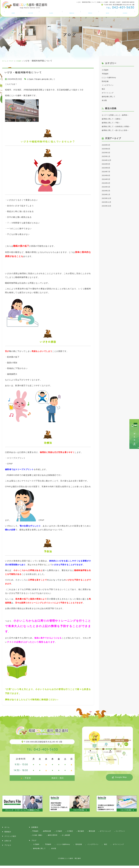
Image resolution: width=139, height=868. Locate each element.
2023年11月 (107, 213)
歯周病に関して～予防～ (113, 126)
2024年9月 (107, 175)
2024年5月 (107, 191)
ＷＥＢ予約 (135, 437)
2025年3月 (107, 164)
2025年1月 (107, 168)
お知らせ (91, 13)
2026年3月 (107, 156)
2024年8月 (107, 179)
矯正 (104, 89)
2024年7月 (107, 183)
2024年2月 (107, 202)
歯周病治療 (49, 831)
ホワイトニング (109, 93)
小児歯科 (31, 79)
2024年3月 (107, 198)
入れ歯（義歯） (54, 836)
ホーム (13, 13)
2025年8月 (107, 160)
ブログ (108, 13)
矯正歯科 (86, 831)
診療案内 (72, 13)
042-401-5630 (42, 749)
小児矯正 (74, 831)
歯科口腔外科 (71, 836)
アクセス (125, 13)
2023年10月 (107, 217)
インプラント (38, 836)
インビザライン (109, 85)
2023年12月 (107, 210)
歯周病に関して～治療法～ (114, 123)
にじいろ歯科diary (110, 77)
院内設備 (106, 81)
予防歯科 (40, 79)
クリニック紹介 (51, 13)
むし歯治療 (85, 836)
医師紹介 (30, 13)
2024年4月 (107, 194)
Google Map (121, 777)
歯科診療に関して (53, 79)
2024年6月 (107, 187)
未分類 (105, 100)
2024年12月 (107, 172)
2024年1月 (107, 206)
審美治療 (98, 831)
